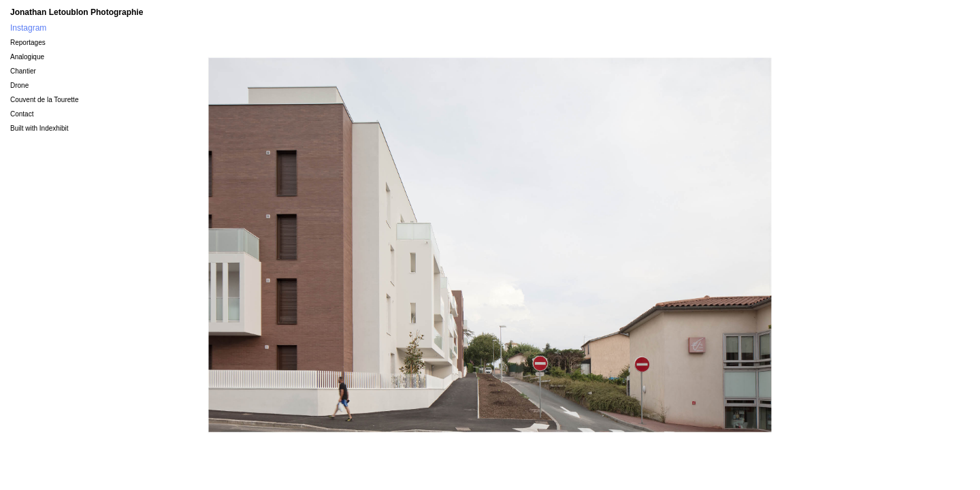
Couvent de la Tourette (44, 100)
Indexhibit (54, 128)
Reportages (28, 43)
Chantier (23, 71)
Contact (22, 114)
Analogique (27, 57)
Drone (19, 85)
